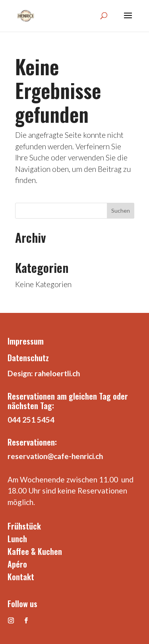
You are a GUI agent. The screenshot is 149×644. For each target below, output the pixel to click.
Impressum (26, 341)
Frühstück (24, 526)
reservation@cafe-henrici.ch (55, 456)
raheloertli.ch (57, 373)
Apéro (17, 564)
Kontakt (21, 577)
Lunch (17, 539)
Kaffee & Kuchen (35, 551)
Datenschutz (28, 358)
